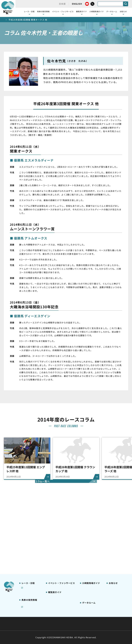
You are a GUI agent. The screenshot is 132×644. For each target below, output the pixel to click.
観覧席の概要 (54, 535)
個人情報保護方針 (72, 624)
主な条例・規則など (85, 618)
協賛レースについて (30, 542)
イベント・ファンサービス (63, 11)
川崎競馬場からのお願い (91, 563)
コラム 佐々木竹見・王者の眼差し (30, 548)
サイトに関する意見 (48, 624)
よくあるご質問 (89, 557)
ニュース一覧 (114, 523)
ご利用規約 (105, 618)
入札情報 (90, 624)
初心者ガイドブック (91, 536)
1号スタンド (53, 539)
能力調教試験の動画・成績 (90, 590)
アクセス (86, 568)
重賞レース (26, 531)
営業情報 (112, 527)
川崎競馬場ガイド (90, 523)
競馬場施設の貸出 (116, 539)
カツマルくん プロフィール (91, 545)
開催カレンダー (28, 523)
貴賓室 (51, 547)
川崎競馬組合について (32, 618)
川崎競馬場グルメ (90, 531)
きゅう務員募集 (115, 536)
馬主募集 (112, 531)
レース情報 (26, 527)
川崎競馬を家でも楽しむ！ (30, 537)
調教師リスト (88, 584)
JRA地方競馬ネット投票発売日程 (29, 576)
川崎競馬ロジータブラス (91, 552)
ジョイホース (27, 565)
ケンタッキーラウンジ (58, 552)
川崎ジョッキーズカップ (91, 601)
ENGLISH (77, 4)
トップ (7, 20)
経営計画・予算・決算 (59, 618)
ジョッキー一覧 (89, 580)
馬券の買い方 (88, 539)
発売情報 (25, 561)
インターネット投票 (30, 569)
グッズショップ (89, 527)
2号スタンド (53, 543)
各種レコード (88, 595)
